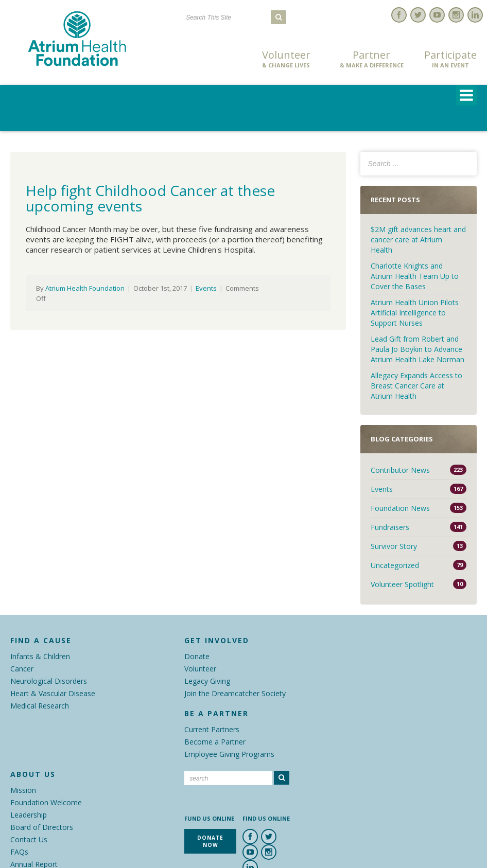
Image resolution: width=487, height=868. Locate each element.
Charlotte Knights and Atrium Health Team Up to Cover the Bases (415, 276)
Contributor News (400, 470)
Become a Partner (215, 742)
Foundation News (400, 508)
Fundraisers (390, 527)
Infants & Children (40, 656)
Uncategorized (395, 565)
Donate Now (207, 60)
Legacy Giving (207, 681)
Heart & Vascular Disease (53, 693)
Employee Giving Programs (229, 754)
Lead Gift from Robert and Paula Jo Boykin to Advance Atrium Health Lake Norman (418, 349)
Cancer (22, 669)
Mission (23, 790)
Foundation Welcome (46, 802)
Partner (372, 59)
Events (206, 288)
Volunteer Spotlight (402, 584)
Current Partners (212, 729)
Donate (197, 656)
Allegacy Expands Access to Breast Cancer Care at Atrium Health (416, 386)
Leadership (29, 815)
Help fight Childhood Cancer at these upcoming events (150, 198)
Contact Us (29, 839)
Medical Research (40, 706)
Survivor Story (394, 546)
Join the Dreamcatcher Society (235, 693)
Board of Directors (42, 827)
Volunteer (286, 59)
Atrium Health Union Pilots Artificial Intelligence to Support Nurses (415, 313)
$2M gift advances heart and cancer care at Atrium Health (418, 240)
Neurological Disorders (49, 681)
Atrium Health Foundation (85, 288)
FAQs (19, 852)
